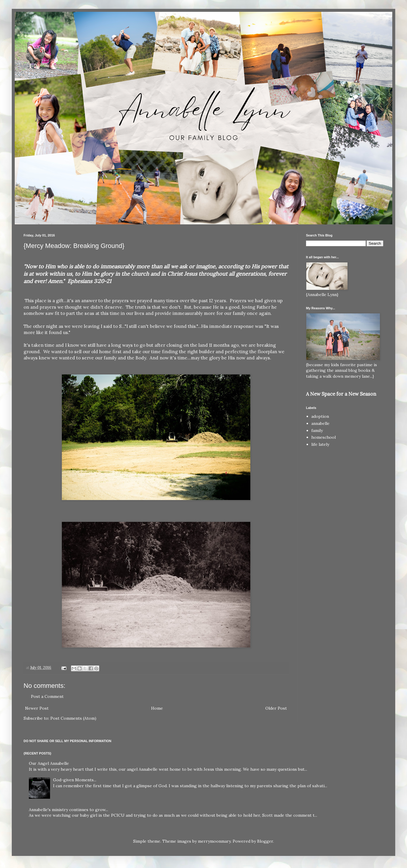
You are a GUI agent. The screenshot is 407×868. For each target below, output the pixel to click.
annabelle (320, 423)
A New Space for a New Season (341, 394)
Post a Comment (47, 696)
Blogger (265, 841)
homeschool (324, 437)
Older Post (276, 708)
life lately (320, 444)
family (317, 430)
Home (157, 708)
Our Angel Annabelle (49, 763)
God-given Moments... (75, 780)
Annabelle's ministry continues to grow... (68, 810)
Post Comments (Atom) (73, 718)
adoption (320, 416)
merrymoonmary (214, 841)
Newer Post (37, 708)
